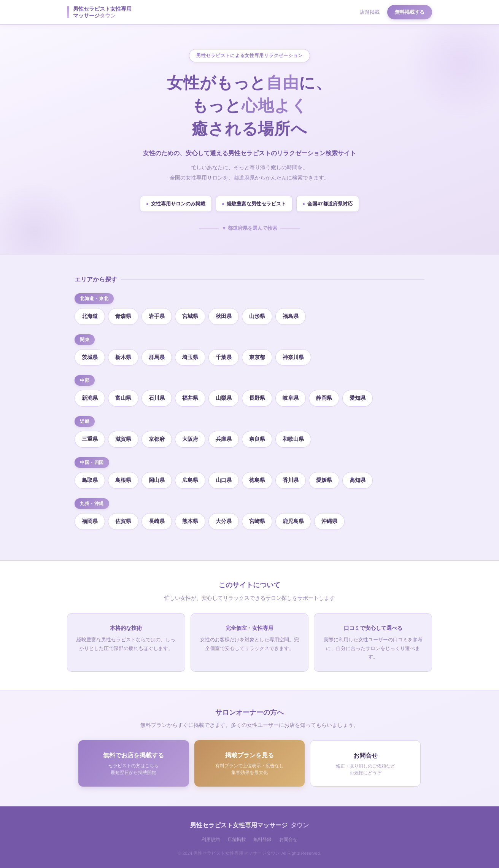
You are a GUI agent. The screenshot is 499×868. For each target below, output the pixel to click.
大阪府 (190, 439)
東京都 (257, 357)
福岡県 (90, 521)
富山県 (123, 398)
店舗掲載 (370, 12)
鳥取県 (90, 480)
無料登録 (262, 839)
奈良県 (257, 439)
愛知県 (358, 398)
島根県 (123, 480)
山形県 (257, 316)
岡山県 (157, 480)
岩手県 (157, 316)
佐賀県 (123, 521)
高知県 (358, 480)
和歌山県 (293, 439)
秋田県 (224, 316)
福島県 (291, 316)
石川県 (157, 398)
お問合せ (288, 839)
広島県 (190, 480)
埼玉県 (190, 357)
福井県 (190, 398)
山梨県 (224, 398)
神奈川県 (293, 357)
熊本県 (190, 521)
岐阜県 (291, 398)
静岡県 (324, 398)
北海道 (90, 316)
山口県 (224, 480)
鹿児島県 (293, 521)
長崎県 (157, 521)
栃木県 (123, 357)
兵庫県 (224, 439)
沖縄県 (329, 521)
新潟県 (90, 398)
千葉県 (224, 357)
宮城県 (190, 316)
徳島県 (257, 480)
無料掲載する (410, 12)
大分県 (224, 521)
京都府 (157, 439)
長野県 (257, 398)
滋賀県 (123, 439)
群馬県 (157, 357)
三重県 (90, 439)
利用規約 (211, 839)
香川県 (291, 480)
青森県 (123, 316)
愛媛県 (324, 480)
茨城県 (90, 357)
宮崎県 (257, 521)
